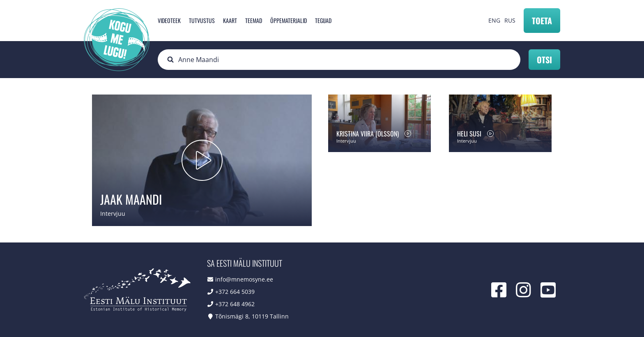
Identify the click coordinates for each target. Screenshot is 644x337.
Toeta (542, 21)
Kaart (230, 20)
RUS (510, 20)
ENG (494, 20)
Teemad (254, 20)
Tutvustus (202, 20)
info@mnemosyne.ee (244, 279)
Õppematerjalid (289, 20)
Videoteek (169, 20)
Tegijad (323, 20)
